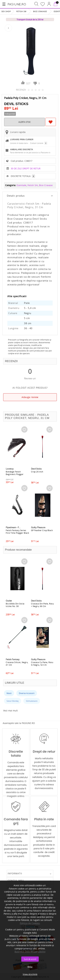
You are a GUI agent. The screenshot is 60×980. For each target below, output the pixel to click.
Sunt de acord (30, 959)
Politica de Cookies (30, 923)
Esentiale (22, 185)
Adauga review (30, 397)
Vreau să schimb (30, 974)
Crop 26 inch (37, 472)
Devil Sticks (16, 104)
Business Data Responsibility (30, 952)
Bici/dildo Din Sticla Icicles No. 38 (15, 605)
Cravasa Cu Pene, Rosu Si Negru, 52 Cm (42, 664)
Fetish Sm (21, 11)
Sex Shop (6, 11)
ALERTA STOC (25, 122)
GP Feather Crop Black (42, 530)
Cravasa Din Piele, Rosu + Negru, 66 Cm (42, 605)
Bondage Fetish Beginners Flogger (15, 473)
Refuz (30, 967)
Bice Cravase (40, 11)
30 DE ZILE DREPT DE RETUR (26, 168)
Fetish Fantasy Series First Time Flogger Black (17, 532)
